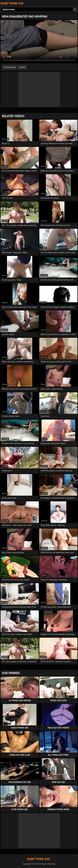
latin (23, 67)
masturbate (11, 67)
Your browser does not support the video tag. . (39, 42)
